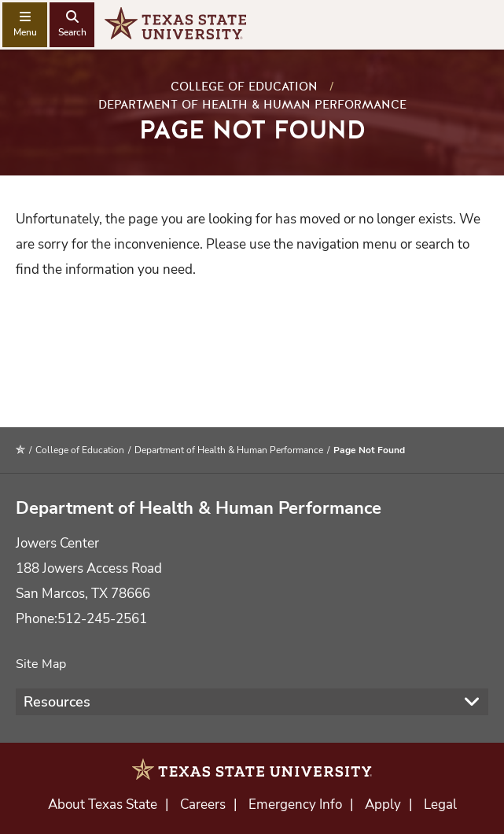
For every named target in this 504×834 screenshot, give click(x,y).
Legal (440, 804)
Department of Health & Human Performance (252, 105)
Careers (203, 804)
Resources (57, 702)
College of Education (244, 87)
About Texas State (103, 804)
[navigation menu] (25, 25)
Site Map (41, 664)
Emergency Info (295, 804)
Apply (383, 804)
